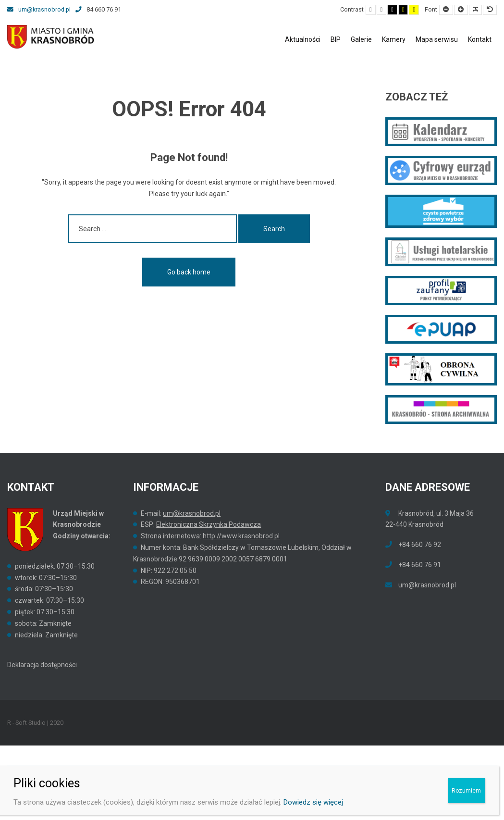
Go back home (189, 272)
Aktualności (303, 39)
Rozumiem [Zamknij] (466, 791)
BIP (336, 39)
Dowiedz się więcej (313, 802)
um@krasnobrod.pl (39, 9)
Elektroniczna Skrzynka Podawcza (209, 524)
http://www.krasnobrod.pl (241, 536)
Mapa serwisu (437, 39)
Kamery (394, 39)
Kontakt (480, 39)
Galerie (361, 39)
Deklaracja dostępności (42, 665)
